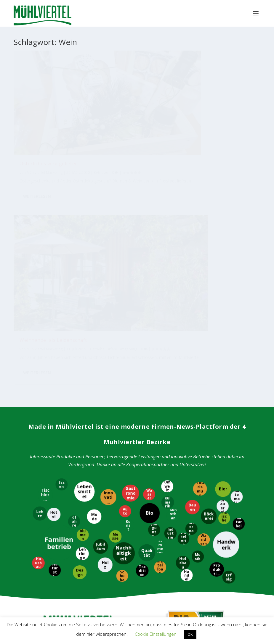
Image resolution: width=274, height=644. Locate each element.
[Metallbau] (160, 364)
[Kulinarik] (167, 298)
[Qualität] (146, 349)
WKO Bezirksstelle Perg (55, 571)
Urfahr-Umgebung (148, 127)
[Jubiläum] (100, 343)
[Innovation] (108, 294)
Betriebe (39, 121)
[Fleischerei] (225, 315)
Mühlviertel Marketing (45, 115)
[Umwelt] (167, 283)
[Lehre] (40, 310)
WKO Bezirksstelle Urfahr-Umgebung (68, 591)
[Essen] (61, 281)
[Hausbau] (38, 359)
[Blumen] (83, 331)
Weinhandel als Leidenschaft (122, 109)
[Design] (79, 369)
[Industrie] (171, 330)
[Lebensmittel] (85, 288)
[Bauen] (192, 304)
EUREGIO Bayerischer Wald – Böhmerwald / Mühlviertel (183, 561)
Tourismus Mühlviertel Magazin (79, 449)
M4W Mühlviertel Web (195, 506)
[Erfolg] (229, 373)
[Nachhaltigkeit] (124, 350)
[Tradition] (142, 367)
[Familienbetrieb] (59, 339)
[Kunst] (128, 322)
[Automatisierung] (236, 293)
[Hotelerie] (184, 335)
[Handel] (187, 372)
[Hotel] (54, 311)
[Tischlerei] (45, 291)
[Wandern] (204, 336)
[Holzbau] (182, 359)
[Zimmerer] (160, 343)
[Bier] (223, 285)
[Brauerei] (222, 303)
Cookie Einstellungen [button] (156, 634)
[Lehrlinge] (82, 350)
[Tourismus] (200, 285)
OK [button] (190, 634)
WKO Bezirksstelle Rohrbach (60, 581)
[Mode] (94, 313)
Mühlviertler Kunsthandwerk (79, 506)
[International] (192, 325)
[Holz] (105, 361)
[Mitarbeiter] (239, 320)
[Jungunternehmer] (154, 326)
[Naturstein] (54, 367)
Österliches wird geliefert (49, 106)
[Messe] (115, 333)
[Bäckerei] (209, 313)
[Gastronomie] (131, 289)
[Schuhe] (122, 372)
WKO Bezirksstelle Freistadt (59, 561)
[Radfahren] (74, 318)
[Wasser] (149, 291)
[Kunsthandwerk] (173, 312)
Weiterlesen (37, 158)
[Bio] (150, 310)
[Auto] (125, 308)
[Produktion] (216, 366)
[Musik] (198, 353)
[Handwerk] (226, 341)
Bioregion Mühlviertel (195, 449)
